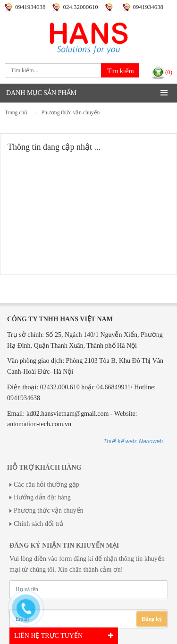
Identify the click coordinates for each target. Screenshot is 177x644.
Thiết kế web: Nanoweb (133, 441)
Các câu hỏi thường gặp (46, 485)
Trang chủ (16, 113)
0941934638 (30, 7)
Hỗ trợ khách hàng (44, 468)
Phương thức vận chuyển (71, 113)
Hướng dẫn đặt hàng (42, 497)
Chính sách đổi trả (38, 524)
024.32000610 (80, 7)
